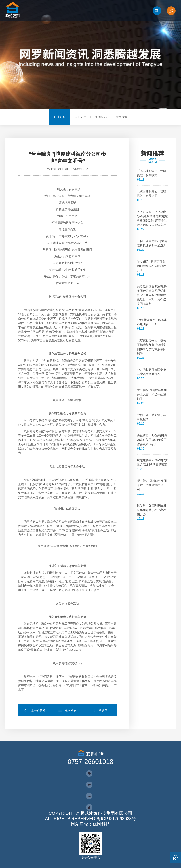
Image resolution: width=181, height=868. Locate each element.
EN (157, 11)
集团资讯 (101, 117)
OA (89, 796)
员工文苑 (80, 117)
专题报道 (121, 117)
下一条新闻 (100, 710)
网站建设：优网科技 (90, 824)
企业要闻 (60, 117)
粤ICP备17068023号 (116, 819)
